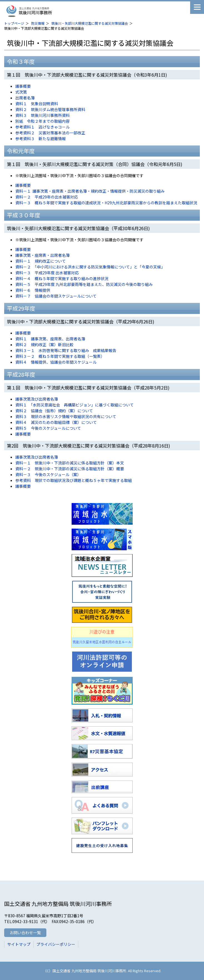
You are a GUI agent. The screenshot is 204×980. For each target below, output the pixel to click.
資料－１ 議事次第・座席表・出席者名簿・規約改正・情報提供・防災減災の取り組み (90, 191)
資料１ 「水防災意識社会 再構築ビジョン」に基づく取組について (75, 405)
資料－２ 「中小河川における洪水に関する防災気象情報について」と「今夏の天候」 (90, 267)
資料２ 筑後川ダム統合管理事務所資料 (50, 109)
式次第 (21, 92)
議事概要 (23, 86)
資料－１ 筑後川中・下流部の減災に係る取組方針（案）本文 (70, 463)
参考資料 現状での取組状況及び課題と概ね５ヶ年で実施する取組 (74, 480)
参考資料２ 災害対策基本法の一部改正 (50, 133)
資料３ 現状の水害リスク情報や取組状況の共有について (66, 416)
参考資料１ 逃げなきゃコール (42, 127)
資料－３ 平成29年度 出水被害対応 (47, 273)
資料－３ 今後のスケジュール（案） (48, 474)
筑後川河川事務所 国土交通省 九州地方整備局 (47, 11)
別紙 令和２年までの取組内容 (42, 121)
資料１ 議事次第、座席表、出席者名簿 (50, 339)
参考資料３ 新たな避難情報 (41, 139)
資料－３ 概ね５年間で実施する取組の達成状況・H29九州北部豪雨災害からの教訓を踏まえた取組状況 (106, 203)
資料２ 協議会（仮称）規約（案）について (54, 411)
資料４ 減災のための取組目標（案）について (56, 422)
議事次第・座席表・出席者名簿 (42, 255)
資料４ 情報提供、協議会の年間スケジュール (56, 362)
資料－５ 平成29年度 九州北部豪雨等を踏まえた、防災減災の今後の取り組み (84, 284)
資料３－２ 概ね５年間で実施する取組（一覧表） (60, 356)
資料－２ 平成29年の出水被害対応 (47, 197)
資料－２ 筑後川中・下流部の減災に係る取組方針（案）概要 (70, 469)
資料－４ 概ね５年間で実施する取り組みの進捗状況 (62, 278)
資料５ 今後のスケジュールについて (48, 428)
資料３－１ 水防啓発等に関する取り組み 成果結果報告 (66, 350)
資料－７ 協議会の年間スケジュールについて (56, 296)
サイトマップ (19, 944)
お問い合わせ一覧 (25, 933)
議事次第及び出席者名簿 (37, 399)
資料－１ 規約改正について (41, 261)
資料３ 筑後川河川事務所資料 (42, 115)
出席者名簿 (25, 98)
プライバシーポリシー (56, 944)
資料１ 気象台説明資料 (37, 104)
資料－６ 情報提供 (33, 290)
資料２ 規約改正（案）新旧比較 (44, 345)
